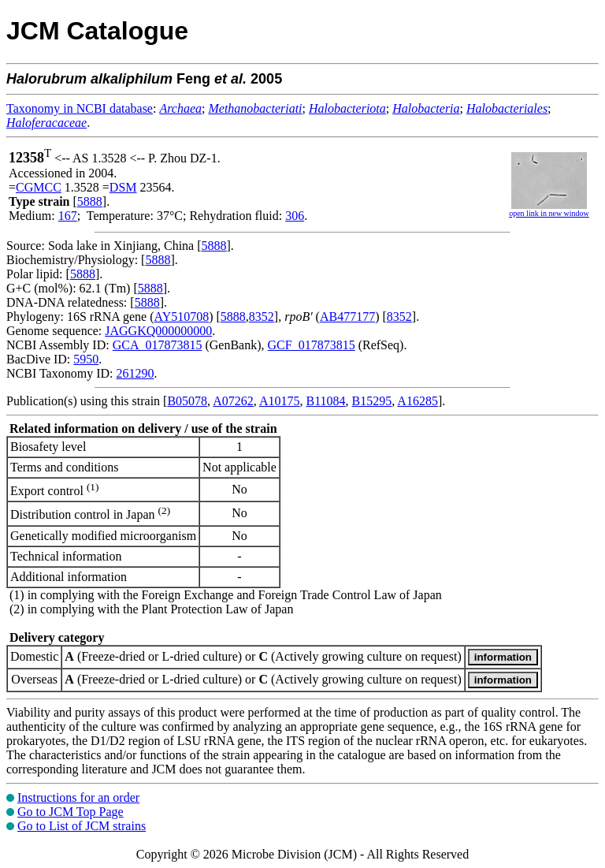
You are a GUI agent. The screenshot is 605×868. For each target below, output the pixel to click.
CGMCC (39, 187)
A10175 (280, 401)
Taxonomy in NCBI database (80, 108)
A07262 (233, 401)
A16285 (418, 401)
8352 (262, 317)
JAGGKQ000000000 (158, 331)
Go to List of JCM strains (82, 826)
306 (295, 216)
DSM (123, 187)
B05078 (187, 401)
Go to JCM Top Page (71, 812)
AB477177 (347, 317)
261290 (135, 373)
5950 (86, 359)
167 (68, 216)
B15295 (372, 401)
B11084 (325, 401)
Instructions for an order (78, 797)
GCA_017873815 (158, 345)
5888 (90, 201)
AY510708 (182, 317)
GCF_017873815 (312, 345)
